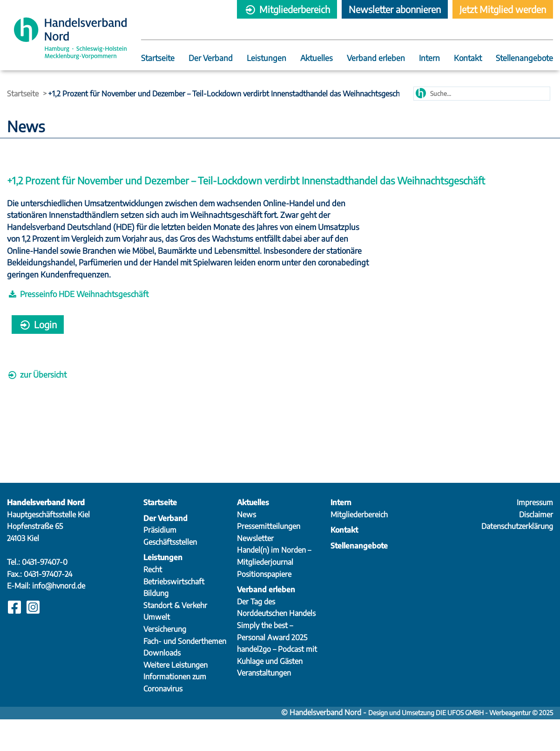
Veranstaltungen (264, 704)
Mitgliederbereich (287, 9)
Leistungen (267, 58)
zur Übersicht (37, 386)
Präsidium (160, 562)
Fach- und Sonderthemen (185, 673)
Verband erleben (376, 58)
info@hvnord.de (59, 617)
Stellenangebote (524, 58)
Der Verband (211, 58)
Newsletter (255, 570)
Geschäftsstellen (170, 574)
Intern (429, 58)
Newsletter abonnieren (395, 9)
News (246, 546)
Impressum (535, 534)
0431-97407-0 (45, 594)
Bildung (156, 625)
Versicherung (165, 661)
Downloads (162, 684)
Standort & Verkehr (175, 637)
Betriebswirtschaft (174, 613)
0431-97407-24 (48, 606)
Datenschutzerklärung (517, 558)
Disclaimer (536, 546)
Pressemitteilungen (269, 558)
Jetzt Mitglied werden (503, 9)
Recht (153, 601)
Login (38, 336)
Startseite (158, 58)
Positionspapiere (264, 606)
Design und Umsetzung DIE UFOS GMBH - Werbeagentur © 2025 (461, 744)
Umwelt (157, 649)
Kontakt (468, 58)
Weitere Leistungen (175, 697)
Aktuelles (317, 58)
